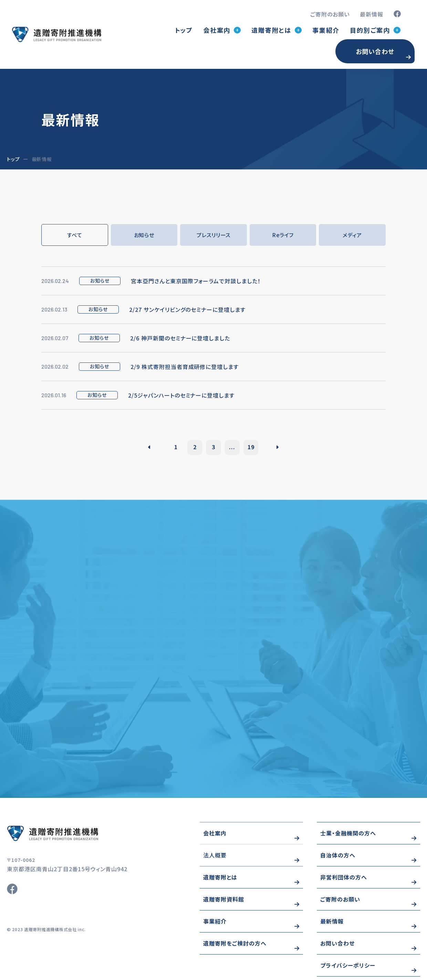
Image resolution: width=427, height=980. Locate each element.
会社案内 (215, 836)
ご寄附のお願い (330, 14)
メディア (352, 235)
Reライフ (283, 235)
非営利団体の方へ (344, 881)
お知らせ (144, 235)
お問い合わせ (375, 51)
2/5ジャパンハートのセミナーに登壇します (181, 396)
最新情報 (372, 14)
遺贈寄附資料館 (224, 903)
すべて (75, 235)
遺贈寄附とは (220, 881)
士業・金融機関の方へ (348, 836)
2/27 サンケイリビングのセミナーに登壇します (187, 310)
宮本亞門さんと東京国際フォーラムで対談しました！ (196, 281)
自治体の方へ (338, 858)
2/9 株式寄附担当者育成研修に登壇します (185, 367)
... (235, 447)
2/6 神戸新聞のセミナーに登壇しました (180, 338)
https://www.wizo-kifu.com (72, 836)
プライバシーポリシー (348, 969)
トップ (184, 30)
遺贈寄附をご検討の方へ (235, 947)
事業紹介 (326, 30)
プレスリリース (214, 235)
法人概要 (215, 858)
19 (256, 447)
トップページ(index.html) (56, 34)
